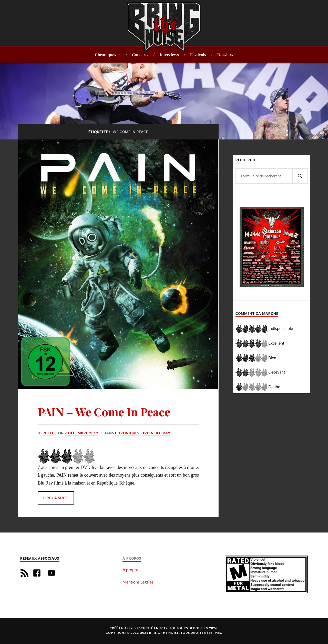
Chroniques (105, 54)
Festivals (198, 54)
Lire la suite (56, 498)
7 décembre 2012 (82, 433)
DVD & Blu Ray (156, 433)
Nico (48, 433)
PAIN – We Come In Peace (104, 412)
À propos (131, 570)
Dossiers (225, 54)
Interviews (169, 54)
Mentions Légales (138, 582)
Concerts (140, 54)
